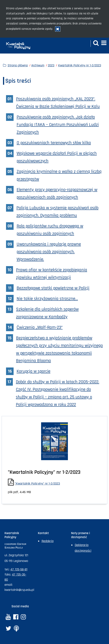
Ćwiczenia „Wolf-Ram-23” (40, 327)
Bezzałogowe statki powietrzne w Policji (53, 288)
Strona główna (18, 65)
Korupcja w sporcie (33, 371)
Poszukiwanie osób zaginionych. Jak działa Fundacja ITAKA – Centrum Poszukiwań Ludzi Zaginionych (58, 125)
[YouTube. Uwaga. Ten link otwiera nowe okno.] (8, 617)
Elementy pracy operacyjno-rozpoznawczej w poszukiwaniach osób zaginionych (57, 193)
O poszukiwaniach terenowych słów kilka (54, 143)
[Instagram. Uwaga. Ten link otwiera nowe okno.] (23, 617)
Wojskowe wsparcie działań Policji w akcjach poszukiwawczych (57, 157)
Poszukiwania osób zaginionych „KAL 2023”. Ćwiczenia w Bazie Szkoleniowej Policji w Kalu (58, 103)
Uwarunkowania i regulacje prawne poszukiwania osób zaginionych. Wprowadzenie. (49, 252)
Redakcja (48, 541)
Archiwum (38, 65)
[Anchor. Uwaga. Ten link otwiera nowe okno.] (16, 629)
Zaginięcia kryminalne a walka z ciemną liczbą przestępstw (59, 175)
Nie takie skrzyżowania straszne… (47, 299)
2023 (51, 65)
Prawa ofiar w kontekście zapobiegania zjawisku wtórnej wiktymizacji (52, 274)
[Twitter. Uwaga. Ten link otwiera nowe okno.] (8, 629)
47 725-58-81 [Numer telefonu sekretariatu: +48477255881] (19, 569)
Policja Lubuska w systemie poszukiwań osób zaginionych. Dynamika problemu (57, 212)
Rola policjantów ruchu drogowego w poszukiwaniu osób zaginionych (50, 230)
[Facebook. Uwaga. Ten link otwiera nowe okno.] (16, 617)
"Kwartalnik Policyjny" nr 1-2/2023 (37, 484)
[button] (96, 43)
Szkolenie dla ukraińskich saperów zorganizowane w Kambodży (47, 313)
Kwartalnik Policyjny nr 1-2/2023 (80, 65)
